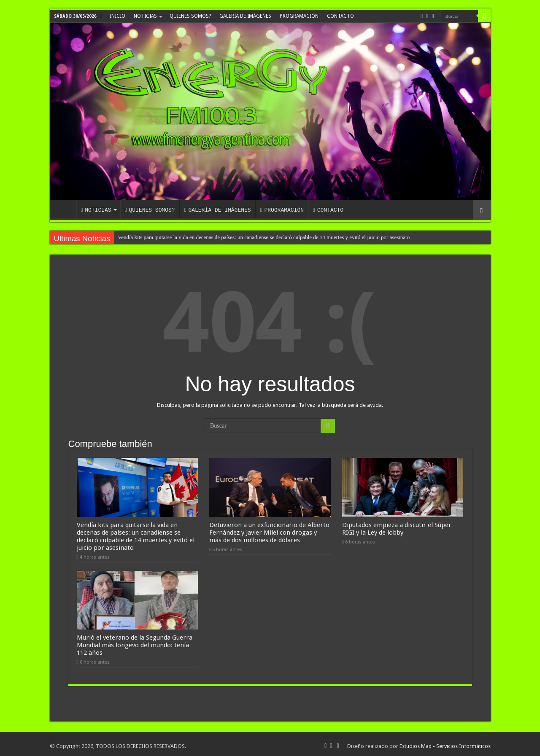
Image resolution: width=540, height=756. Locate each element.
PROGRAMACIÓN (299, 16)
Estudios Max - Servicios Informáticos (445, 742)
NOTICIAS (145, 16)
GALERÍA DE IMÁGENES (245, 16)
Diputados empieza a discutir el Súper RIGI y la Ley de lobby (397, 527)
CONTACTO (340, 16)
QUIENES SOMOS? (190, 16)
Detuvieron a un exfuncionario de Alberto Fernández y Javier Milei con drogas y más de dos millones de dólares (269, 530)
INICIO (117, 16)
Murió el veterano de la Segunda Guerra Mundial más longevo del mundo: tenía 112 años (135, 641)
